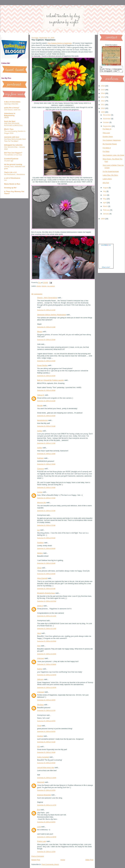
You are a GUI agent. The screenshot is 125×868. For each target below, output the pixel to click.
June (105, 196)
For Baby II (107, 149)
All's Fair (106, 184)
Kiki (39, 747)
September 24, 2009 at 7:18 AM (46, 454)
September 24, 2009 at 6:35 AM (46, 376)
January (106, 215)
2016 (103, 87)
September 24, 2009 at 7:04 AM (46, 426)
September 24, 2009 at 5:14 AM (46, 327)
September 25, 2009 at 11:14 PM (47, 805)
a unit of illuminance (12, 178)
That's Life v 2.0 (10, 172)
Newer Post (36, 860)
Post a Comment (38, 856)
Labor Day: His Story (110, 176)
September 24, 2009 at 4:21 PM (46, 711)
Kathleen (40, 458)
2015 (103, 91)
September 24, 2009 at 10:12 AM (47, 616)
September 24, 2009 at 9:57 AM (46, 589)
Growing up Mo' (10, 188)
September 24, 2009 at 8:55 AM (46, 538)
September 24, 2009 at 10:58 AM (47, 664)
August (106, 189)
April (105, 204)
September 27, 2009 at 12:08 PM (47, 837)
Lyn (38, 530)
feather (40, 669)
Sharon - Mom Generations (47, 298)
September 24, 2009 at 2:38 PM (46, 700)
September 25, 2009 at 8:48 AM (46, 763)
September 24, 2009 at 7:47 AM (46, 498)
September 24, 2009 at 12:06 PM (47, 675)
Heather (40, 736)
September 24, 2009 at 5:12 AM (46, 310)
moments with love (12, 137)
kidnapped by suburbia (13, 145)
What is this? (106, 268)
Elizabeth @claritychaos (46, 593)
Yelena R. (41, 395)
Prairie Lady (42, 841)
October (106, 123)
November (107, 120)
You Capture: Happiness (112, 141)
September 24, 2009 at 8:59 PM (46, 731)
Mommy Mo (42, 502)
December (107, 116)
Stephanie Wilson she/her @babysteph (52, 315)
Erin (39, 810)
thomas (44, 286)
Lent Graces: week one (12, 110)
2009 (103, 113)
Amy (39, 646)
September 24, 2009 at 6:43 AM (46, 416)
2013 (103, 98)
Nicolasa (40, 705)
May (105, 200)
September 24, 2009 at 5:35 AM (46, 340)
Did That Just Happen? (13, 153)
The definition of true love (13, 155)
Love (39, 827)
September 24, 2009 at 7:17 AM (46, 443)
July (105, 192)
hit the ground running (13, 164)
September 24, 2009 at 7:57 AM (46, 511)
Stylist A (40, 606)
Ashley (40, 431)
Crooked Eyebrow (11, 159)
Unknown (41, 658)
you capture (51, 286)
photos (39, 286)
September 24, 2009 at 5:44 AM (46, 361)
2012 (103, 102)
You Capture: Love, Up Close (113, 156)
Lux (5, 180)
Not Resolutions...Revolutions (14, 174)
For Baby (106, 153)
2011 (103, 106)
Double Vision (108, 138)
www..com (106, 246)
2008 (103, 220)
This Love (106, 134)
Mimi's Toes (9, 129)
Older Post (89, 860)
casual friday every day (46, 768)
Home (63, 860)
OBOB (6, 118)
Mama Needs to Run (12, 184)
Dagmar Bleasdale (44, 795)
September (107, 127)
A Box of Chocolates (12, 102)
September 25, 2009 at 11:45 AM (47, 778)
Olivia (39, 568)
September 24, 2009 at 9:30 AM (46, 563)
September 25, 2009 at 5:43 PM (46, 790)
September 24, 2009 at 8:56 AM (46, 548)
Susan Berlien (42, 365)
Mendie (40, 406)
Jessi (39, 633)
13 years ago (9, 161)
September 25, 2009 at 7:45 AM (46, 752)
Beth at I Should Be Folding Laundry (51, 380)
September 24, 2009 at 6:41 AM (46, 401)
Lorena (40, 492)
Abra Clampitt (42, 578)
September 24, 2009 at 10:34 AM (47, 654)
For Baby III (107, 130)
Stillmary (40, 679)
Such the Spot (10, 121)
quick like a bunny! (12, 108)
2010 (103, 109)
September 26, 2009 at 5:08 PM (46, 822)
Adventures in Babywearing (10, 114)
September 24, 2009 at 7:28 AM (46, 464)
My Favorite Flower (110, 145)
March (106, 207)
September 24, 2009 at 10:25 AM (47, 641)
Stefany (40, 553)
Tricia (39, 726)
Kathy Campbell (43, 757)
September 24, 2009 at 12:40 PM (47, 688)
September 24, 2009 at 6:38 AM (46, 390)
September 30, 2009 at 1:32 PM (46, 852)
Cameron (41, 469)
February (107, 211)
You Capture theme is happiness (60, 43)
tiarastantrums (42, 420)
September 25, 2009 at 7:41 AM (46, 742)
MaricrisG (41, 782)
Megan (40, 332)
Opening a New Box (11, 104)
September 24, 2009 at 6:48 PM (46, 721)
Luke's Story (107, 180)
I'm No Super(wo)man (111, 173)
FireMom (40, 543)
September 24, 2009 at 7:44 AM (46, 488)
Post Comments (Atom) (50, 864)
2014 (103, 94)
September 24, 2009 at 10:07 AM (47, 601)
